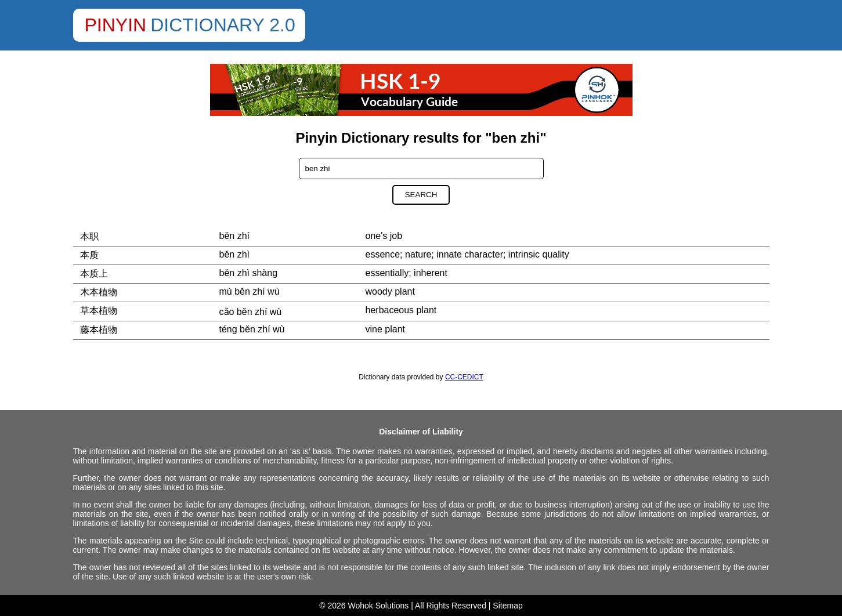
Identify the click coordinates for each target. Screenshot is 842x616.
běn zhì (234, 254)
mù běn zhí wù (250, 291)
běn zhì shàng (249, 273)
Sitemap (507, 606)
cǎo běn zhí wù (251, 312)
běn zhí (234, 236)
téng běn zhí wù (252, 329)
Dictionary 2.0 (223, 25)
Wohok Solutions (379, 606)
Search (421, 195)
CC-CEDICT (464, 377)
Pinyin (116, 25)
